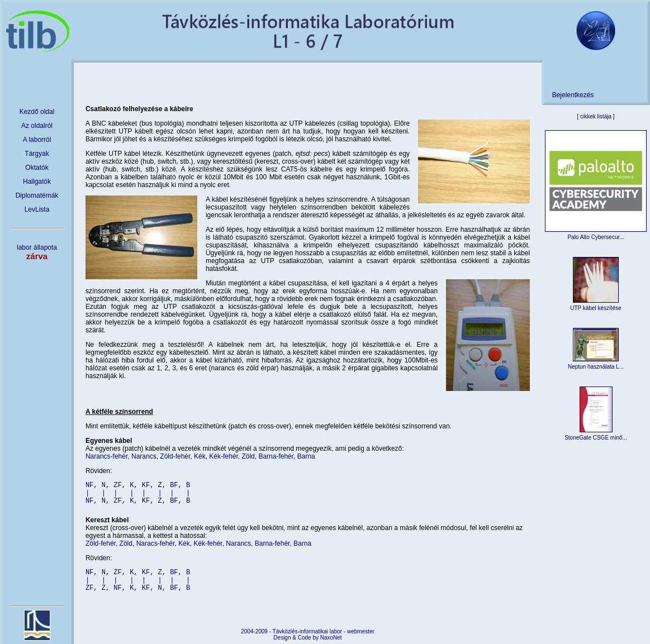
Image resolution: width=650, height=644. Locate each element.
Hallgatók (37, 182)
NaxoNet (331, 638)
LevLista (37, 209)
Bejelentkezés (573, 95)
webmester (361, 631)
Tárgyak (37, 154)
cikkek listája (596, 116)
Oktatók (37, 168)
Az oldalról (37, 126)
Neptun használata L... (596, 367)
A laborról (37, 140)
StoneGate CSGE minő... (596, 438)
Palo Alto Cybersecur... (596, 237)
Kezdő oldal (37, 112)
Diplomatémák (37, 195)
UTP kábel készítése (596, 308)
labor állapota (37, 252)
